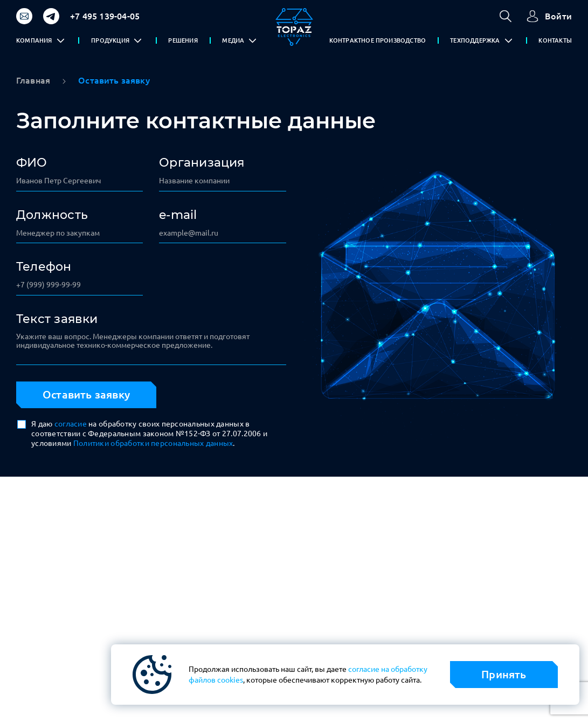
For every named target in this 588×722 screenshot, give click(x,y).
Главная (33, 80)
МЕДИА (233, 40)
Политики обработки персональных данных (153, 443)
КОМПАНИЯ (34, 40)
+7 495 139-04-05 (105, 16)
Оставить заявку (86, 394)
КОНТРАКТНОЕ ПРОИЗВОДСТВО (378, 40)
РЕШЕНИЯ (183, 40)
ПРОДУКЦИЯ (110, 40)
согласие (71, 424)
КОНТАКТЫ (555, 40)
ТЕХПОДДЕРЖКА (475, 40)
